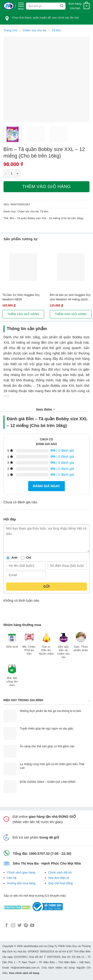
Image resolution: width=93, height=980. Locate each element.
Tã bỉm (56, 30)
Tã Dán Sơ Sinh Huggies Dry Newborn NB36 (21, 297)
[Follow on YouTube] (32, 926)
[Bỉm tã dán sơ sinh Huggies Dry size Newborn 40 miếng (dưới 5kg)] (71, 267)
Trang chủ (10, 30)
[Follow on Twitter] (19, 926)
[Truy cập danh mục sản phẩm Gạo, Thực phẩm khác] (81, 644)
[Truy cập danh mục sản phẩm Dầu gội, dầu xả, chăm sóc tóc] (64, 647)
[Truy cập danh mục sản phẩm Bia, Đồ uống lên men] (12, 677)
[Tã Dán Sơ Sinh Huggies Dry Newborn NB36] (23, 267)
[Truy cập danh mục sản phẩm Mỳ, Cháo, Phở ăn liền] (29, 646)
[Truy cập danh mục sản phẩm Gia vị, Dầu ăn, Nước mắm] (46, 646)
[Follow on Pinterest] (26, 926)
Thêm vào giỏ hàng (46, 186)
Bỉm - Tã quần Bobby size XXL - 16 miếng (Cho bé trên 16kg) (47, 218)
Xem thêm (46, 409)
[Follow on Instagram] (13, 926)
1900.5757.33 (39, 854)
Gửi (46, 586)
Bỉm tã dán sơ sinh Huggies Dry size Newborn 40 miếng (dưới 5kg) (70, 298)
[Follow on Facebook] (7, 926)
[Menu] (21, 6)
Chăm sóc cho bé (34, 30)
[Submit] (62, 6)
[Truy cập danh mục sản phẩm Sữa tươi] (12, 642)
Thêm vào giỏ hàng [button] (23, 314)
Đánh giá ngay (46, 486)
